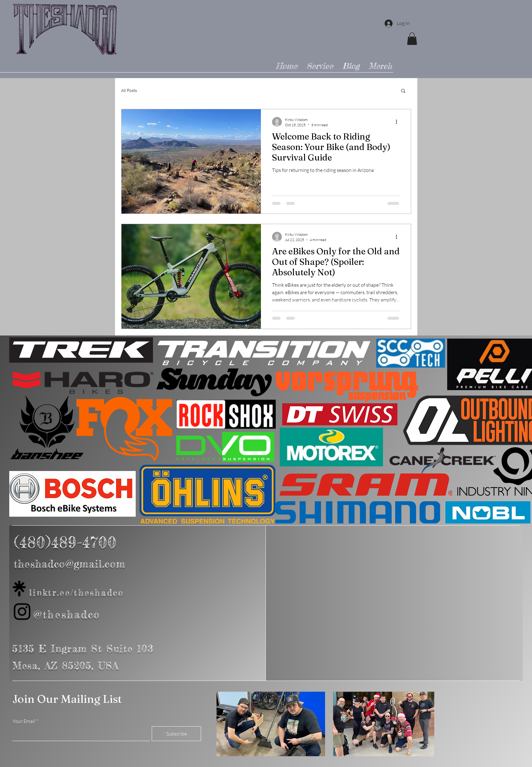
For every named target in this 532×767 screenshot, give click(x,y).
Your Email (24, 721)
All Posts (129, 90)
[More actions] (399, 122)
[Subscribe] (176, 734)
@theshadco (67, 615)
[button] (412, 39)
